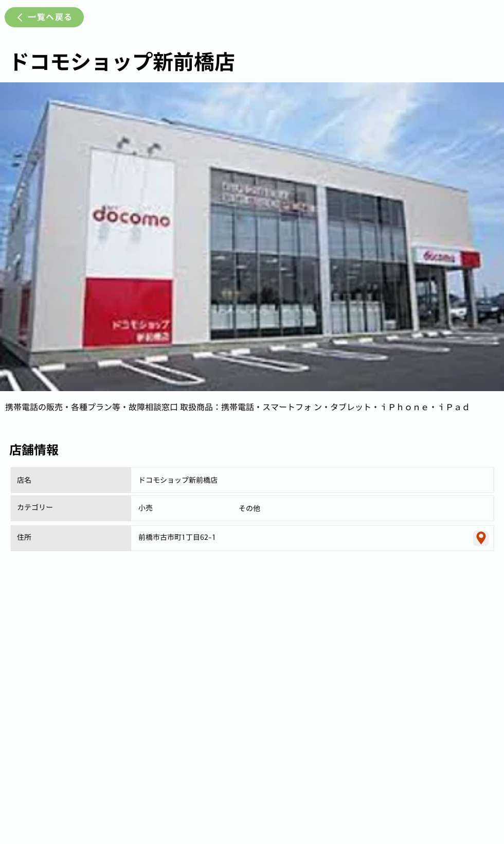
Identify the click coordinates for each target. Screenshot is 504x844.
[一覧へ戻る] (44, 17)
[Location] (481, 538)
